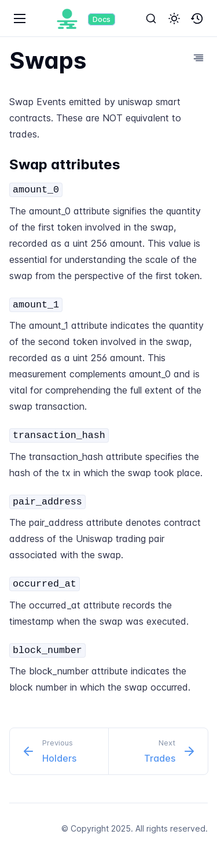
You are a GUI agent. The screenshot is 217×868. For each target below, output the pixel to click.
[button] (174, 18)
